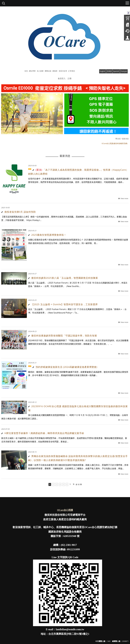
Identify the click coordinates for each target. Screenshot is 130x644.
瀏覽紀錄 (48, 71)
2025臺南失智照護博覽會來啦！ (49, 235)
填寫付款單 (63, 71)
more (123, 199)
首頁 (119, 139)
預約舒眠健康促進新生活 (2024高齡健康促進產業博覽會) (66, 367)
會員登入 (62, 78)
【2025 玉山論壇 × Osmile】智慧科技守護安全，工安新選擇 (64, 304)
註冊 (70, 78)
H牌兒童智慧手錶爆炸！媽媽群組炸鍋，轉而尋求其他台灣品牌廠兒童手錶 (45, 433)
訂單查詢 (72, 71)
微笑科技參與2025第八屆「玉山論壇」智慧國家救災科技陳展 (65, 278)
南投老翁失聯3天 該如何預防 (20, 212)
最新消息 (125, 139)
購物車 (55, 71)
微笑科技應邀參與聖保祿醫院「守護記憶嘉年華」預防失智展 (64, 336)
